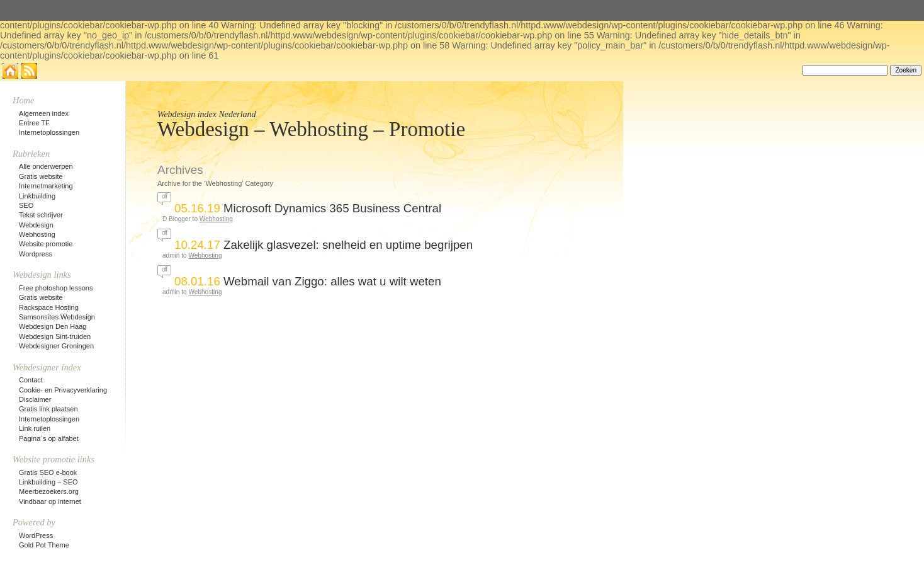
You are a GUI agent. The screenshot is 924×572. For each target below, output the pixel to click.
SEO (26, 205)
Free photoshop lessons (56, 288)
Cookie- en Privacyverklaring (63, 390)
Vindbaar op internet (50, 501)
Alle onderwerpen (46, 166)
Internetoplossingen (49, 132)
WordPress (36, 535)
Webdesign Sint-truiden (55, 336)
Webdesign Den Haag (53, 326)
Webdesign (36, 225)
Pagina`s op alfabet (49, 438)
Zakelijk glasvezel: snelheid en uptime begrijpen (348, 245)
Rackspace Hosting (49, 307)
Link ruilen (35, 428)
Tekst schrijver (41, 215)
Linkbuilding (37, 196)
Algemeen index (44, 113)
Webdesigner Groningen (56, 346)
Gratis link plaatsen (48, 409)
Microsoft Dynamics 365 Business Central (332, 208)
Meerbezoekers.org (49, 491)
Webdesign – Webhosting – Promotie (311, 129)
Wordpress (36, 254)
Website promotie (46, 244)
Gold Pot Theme (44, 545)
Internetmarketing (46, 186)
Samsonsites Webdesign (57, 317)
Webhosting (216, 219)
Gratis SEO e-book (48, 472)
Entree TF (34, 123)
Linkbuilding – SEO (48, 482)
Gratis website (41, 176)
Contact (31, 380)
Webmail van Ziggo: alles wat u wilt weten (332, 281)
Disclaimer (35, 399)
